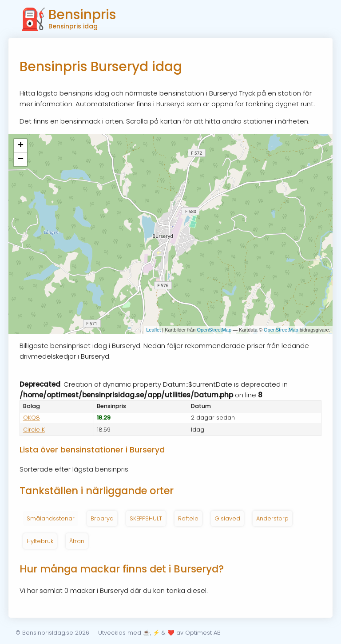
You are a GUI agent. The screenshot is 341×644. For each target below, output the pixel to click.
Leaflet (153, 330)
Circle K (34, 430)
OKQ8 (32, 418)
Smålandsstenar (51, 518)
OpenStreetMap (214, 330)
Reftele (188, 518)
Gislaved (227, 518)
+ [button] (21, 146)
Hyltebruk (40, 541)
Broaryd (102, 518)
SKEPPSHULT (146, 518)
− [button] (21, 160)
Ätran (77, 541)
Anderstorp (272, 518)
